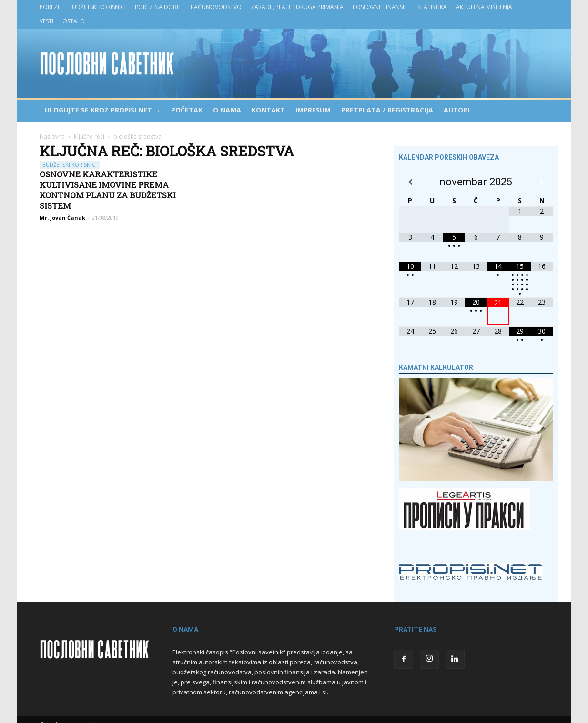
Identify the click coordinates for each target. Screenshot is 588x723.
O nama (227, 110)
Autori (456, 110)
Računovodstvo (216, 7)
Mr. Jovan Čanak (62, 218)
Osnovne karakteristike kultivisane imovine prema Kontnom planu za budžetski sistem (108, 190)
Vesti (46, 21)
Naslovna (52, 137)
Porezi (49, 7)
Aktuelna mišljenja (484, 7)
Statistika (432, 7)
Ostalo (74, 21)
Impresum (313, 110)
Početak (187, 110)
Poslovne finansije (380, 7)
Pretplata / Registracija (387, 110)
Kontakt (268, 110)
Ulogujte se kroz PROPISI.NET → (103, 110)
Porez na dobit (158, 7)
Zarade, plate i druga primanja (297, 7)
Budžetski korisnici (97, 7)
